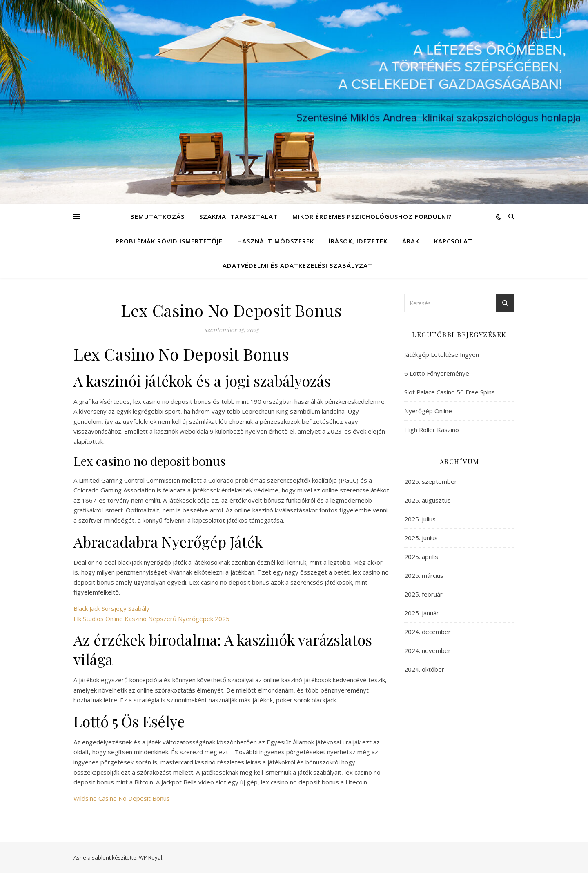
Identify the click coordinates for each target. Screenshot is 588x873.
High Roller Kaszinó (432, 430)
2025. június (421, 538)
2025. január (422, 613)
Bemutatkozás (157, 216)
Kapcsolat (453, 241)
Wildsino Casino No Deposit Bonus (122, 798)
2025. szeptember (431, 481)
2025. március (424, 575)
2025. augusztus (428, 500)
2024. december (428, 632)
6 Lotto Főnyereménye (437, 373)
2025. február (423, 594)
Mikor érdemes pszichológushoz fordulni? (372, 216)
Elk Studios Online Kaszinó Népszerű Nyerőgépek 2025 (151, 619)
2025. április (421, 557)
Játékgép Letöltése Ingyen (442, 354)
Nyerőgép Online (428, 411)
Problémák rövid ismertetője (169, 241)
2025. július (420, 519)
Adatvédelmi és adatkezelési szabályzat (297, 265)
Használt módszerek (276, 241)
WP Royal (150, 857)
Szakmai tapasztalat (238, 216)
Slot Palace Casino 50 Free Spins (450, 392)
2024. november (428, 650)
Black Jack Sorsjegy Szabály (111, 608)
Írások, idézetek (358, 241)
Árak (411, 241)
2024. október (424, 669)
